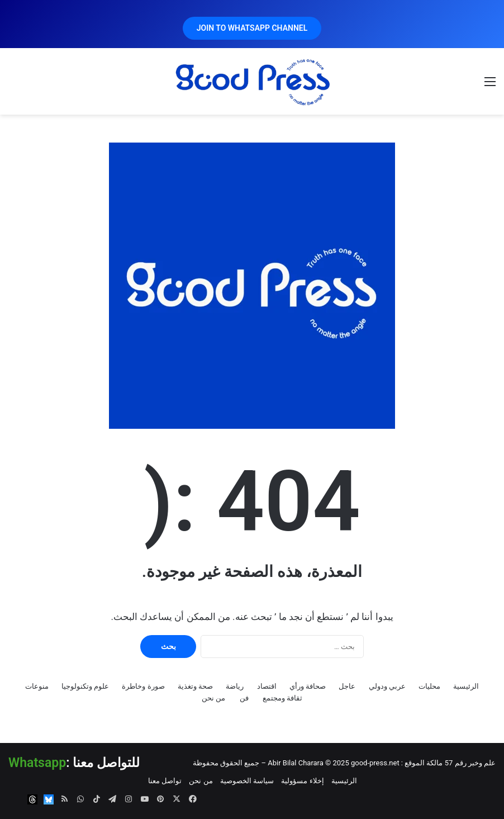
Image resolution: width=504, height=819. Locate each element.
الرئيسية (466, 686)
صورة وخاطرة (143, 686)
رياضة (235, 686)
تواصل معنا (165, 781)
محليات (429, 686)
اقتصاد (267, 686)
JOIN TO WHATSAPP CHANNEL (252, 28)
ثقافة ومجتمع (282, 698)
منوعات (37, 686)
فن (244, 698)
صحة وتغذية (195, 686)
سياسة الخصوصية (247, 781)
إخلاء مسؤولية (302, 781)
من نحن (213, 698)
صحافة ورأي (308, 686)
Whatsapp (37, 763)
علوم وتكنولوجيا (85, 686)
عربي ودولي (387, 686)
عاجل (347, 686)
